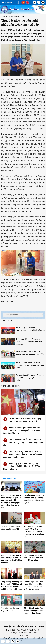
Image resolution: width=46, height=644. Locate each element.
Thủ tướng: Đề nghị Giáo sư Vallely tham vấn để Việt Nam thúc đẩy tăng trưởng (30, 342)
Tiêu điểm (8, 320)
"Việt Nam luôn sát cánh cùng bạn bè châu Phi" (11, 528)
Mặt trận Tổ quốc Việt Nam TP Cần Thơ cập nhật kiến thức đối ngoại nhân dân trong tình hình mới (34, 531)
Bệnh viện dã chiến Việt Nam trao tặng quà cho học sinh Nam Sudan (33, 611)
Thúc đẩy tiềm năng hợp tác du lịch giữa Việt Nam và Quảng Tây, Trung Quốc (30, 365)
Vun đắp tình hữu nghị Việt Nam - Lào (10, 609)
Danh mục (7, 3)
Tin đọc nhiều (11, 386)
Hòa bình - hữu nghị (17, 16)
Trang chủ (5, 16)
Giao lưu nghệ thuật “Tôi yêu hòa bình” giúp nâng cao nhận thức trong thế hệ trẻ (34, 499)
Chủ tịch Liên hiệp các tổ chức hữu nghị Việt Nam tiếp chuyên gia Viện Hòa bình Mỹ (11, 559)
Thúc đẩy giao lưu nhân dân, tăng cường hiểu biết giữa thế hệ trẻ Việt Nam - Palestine (22, 466)
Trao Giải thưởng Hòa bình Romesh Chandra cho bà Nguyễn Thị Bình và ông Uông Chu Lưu (22, 431)
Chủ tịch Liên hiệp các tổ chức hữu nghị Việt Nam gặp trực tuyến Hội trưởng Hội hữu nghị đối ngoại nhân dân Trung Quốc (11, 501)
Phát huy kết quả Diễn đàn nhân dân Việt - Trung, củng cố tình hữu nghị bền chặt (23, 442)
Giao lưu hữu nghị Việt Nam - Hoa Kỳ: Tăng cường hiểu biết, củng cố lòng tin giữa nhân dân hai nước (23, 454)
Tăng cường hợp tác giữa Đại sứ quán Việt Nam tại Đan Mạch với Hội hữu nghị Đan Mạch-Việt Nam (12, 585)
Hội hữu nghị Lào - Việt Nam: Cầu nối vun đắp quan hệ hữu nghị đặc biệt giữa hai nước (33, 585)
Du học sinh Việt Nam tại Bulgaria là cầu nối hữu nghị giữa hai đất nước (30, 378)
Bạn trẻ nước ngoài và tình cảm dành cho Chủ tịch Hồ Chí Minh (33, 558)
